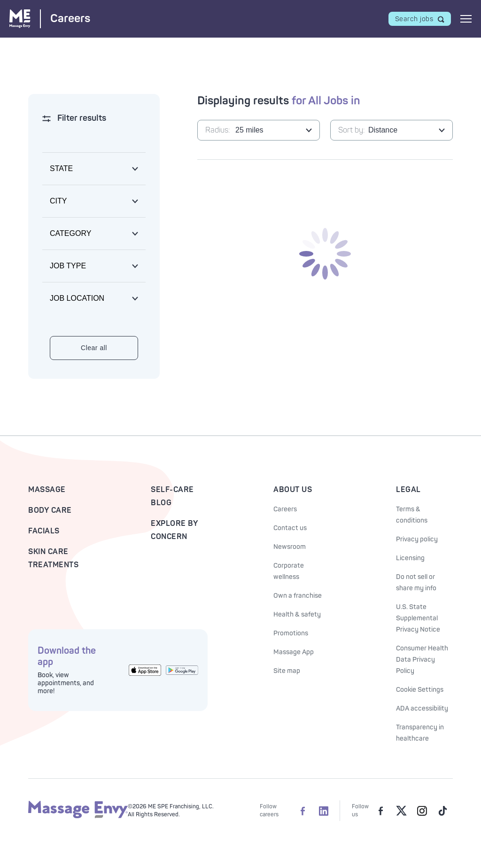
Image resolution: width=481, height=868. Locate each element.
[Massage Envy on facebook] (380, 811)
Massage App (294, 652)
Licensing (410, 558)
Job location (77, 298)
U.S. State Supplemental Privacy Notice (418, 618)
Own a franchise (298, 596)
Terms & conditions (412, 515)
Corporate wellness (289, 571)
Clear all (94, 348)
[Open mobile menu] (466, 19)
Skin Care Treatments (53, 558)
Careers (285, 509)
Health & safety (297, 614)
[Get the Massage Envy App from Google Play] (182, 670)
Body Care (50, 510)
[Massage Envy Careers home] (50, 19)
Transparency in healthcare (420, 733)
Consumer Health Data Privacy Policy (422, 660)
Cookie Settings (420, 690)
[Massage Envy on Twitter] (401, 811)
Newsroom (290, 547)
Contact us (290, 528)
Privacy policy (417, 539)
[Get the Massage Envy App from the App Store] (145, 670)
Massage (47, 490)
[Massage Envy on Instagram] (422, 811)
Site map (287, 671)
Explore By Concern (174, 530)
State (61, 168)
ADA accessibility (422, 708)
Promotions (291, 633)
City (58, 201)
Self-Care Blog (172, 496)
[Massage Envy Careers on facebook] (303, 811)
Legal (408, 490)
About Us (293, 490)
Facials (44, 531)
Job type (68, 266)
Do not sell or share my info (416, 583)
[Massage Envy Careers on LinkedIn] (324, 811)
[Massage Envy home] (78, 817)
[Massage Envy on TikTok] (442, 811)
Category (70, 233)
